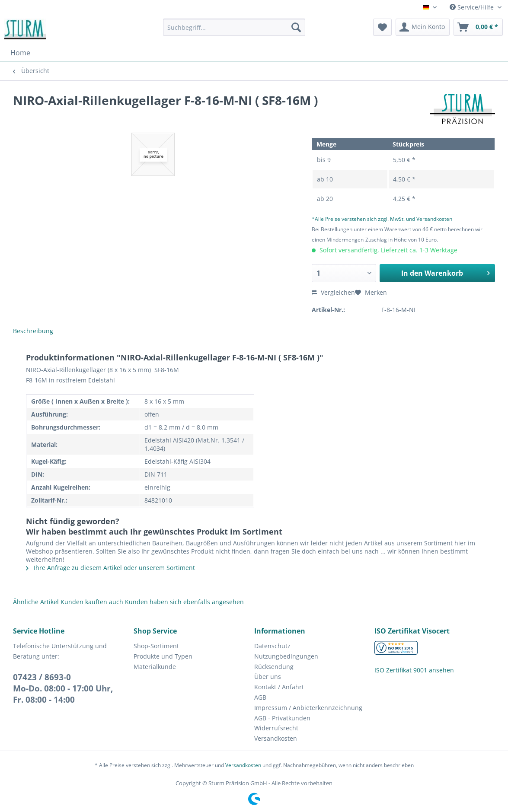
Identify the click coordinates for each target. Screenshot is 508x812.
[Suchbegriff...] (234, 27)
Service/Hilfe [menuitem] (473, 7)
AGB (260, 697)
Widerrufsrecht (276, 728)
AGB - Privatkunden (282, 718)
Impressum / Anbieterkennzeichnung (308, 708)
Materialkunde (155, 667)
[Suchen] (296, 27)
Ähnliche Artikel (36, 602)
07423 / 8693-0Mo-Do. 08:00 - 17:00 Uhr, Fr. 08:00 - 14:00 (63, 688)
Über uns (268, 677)
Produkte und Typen (163, 656)
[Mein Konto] (423, 27)
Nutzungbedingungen (286, 656)
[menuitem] (234, 31)
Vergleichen (333, 292)
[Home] (20, 53)
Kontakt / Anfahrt (279, 687)
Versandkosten (276, 738)
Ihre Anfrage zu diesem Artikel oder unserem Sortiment (110, 568)
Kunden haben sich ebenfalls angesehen (184, 602)
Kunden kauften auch (92, 602)
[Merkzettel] (382, 27)
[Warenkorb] (478, 27)
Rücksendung (274, 667)
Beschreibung (33, 331)
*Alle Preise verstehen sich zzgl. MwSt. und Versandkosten (382, 219)
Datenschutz (272, 646)
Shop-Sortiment (156, 646)
